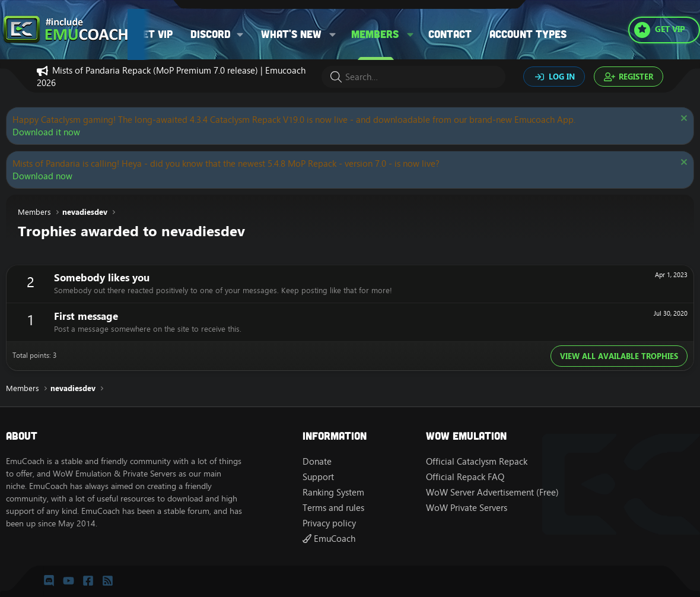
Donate (317, 461)
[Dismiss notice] (682, 120)
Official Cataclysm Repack (477, 461)
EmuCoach (329, 539)
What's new (291, 34)
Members (375, 34)
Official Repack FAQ (465, 477)
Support (318, 477)
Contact (450, 34)
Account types (528, 34)
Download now (42, 176)
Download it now (46, 132)
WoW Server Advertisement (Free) (492, 492)
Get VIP (155, 34)
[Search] (413, 77)
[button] (221, 34)
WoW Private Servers (467, 508)
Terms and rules (333, 508)
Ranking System (333, 492)
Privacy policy (329, 523)
